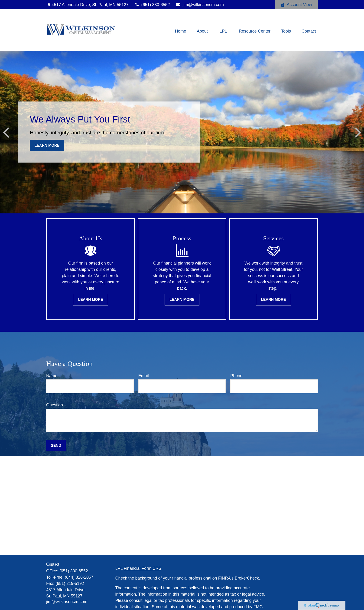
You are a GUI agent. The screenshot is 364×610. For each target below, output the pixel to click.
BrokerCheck (247, 578)
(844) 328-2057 (79, 577)
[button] (181, 31)
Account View (296, 5)
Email (144, 376)
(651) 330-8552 (152, 5)
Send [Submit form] (56, 446)
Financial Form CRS (143, 568)
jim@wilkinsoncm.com (200, 5)
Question (55, 405)
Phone (236, 376)
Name (52, 376)
